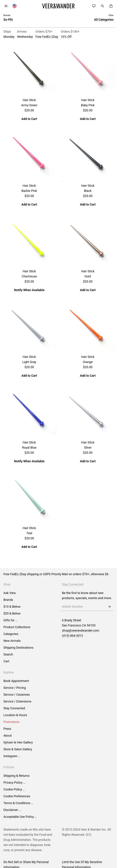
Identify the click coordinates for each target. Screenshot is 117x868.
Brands (8, 600)
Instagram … (12, 756)
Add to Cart (29, 119)
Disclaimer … (12, 810)
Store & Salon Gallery (18, 749)
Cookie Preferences (17, 796)
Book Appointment (16, 681)
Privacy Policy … (14, 782)
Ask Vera (10, 593)
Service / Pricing (15, 688)
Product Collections (17, 627)
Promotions (11, 722)
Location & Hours (15, 715)
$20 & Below (12, 613)
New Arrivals (12, 641)
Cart (6, 661)
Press (7, 729)
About (8, 736)
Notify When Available (29, 290)
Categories (11, 634)
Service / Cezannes (17, 695)
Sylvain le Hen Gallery (18, 742)
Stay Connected (14, 708)
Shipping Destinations (18, 648)
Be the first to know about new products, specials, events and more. (87, 595)
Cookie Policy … (14, 789)
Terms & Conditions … (18, 803)
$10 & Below (12, 607)
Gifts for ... (11, 620)
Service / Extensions (17, 701)
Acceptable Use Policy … (20, 817)
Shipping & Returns (16, 776)
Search (8, 654)
